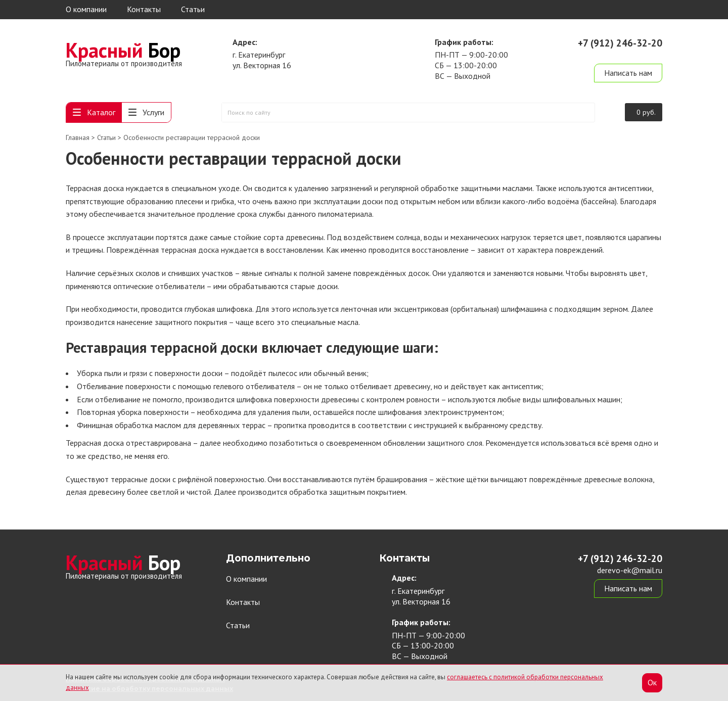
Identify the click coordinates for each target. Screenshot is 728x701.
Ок (652, 682)
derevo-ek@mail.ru (630, 55)
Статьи (193, 9)
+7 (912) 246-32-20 (620, 43)
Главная (78, 137)
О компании (86, 9)
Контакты (144, 9)
